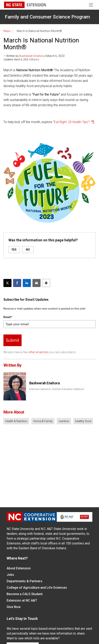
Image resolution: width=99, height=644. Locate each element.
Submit (13, 340)
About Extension (19, 568)
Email (8, 317)
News (7, 31)
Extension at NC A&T (22, 600)
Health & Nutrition (16, 421)
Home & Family (43, 421)
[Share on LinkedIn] (27, 283)
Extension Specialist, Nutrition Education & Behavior (57, 389)
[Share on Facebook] (17, 283)
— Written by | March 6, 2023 (34, 56)
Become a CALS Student (25, 594)
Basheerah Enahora (32, 56)
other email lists (38, 352)
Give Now (14, 607)
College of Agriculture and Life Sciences (37, 588)
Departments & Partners (24, 581)
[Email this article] (36, 283)
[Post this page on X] (7, 283)
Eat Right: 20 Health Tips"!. (72, 122)
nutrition (64, 421)
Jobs (10, 575)
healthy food (83, 421)
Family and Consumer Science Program (47, 17)
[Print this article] (46, 283)
